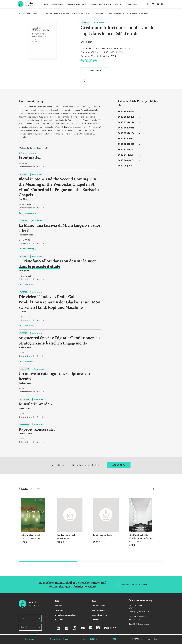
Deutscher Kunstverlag (147, 639)
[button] (83, 80)
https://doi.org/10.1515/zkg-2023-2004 (104, 52)
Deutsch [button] (24, 627)
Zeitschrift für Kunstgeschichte (45, 14)
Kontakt (132, 624)
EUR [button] (22, 618)
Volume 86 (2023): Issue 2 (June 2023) (76, 14)
